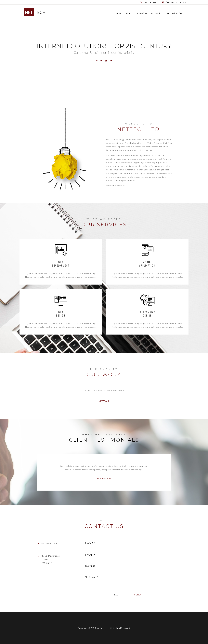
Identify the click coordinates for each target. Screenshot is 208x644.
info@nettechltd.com (176, 2)
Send (138, 595)
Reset (116, 595)
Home (118, 13)
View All (104, 401)
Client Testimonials (173, 13)
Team (128, 13)
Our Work (156, 13)
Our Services (141, 13)
